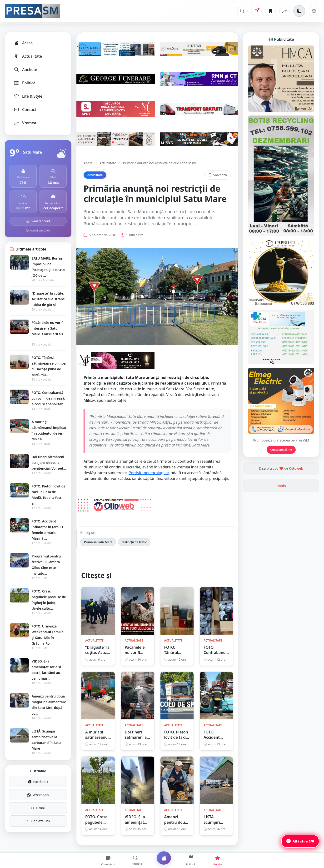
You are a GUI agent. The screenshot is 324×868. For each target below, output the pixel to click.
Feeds (281, 486)
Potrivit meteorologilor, (149, 473)
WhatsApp (38, 795)
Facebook (38, 782)
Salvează (218, 175)
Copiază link (38, 821)
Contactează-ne (281, 450)
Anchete (25, 70)
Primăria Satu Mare (98, 542)
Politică (25, 83)
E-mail (38, 808)
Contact (25, 110)
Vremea (25, 123)
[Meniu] (314, 11)
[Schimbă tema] (299, 11)
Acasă (23, 43)
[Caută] (242, 11)
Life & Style (28, 96)
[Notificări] (256, 11)
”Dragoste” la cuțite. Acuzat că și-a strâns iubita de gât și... (48, 299)
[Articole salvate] (270, 11)
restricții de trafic (134, 542)
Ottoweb (296, 468)
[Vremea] (284, 11)
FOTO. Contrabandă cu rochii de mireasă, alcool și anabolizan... (49, 398)
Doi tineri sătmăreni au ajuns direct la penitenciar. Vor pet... (49, 463)
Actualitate (28, 56)
